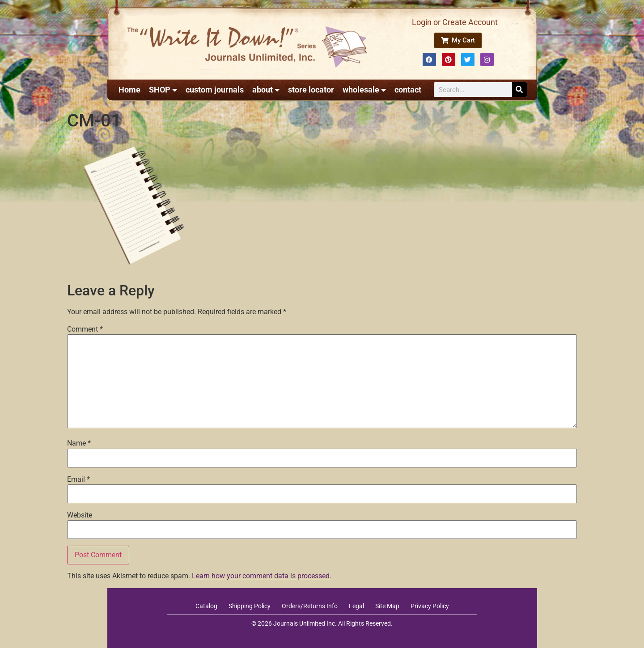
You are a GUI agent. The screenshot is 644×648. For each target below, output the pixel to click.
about (266, 90)
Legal (356, 606)
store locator (311, 90)
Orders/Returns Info (310, 606)
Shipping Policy (250, 606)
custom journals (215, 90)
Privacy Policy (430, 606)
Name (79, 443)
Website (80, 515)
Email (78, 480)
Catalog (206, 606)
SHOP (163, 90)
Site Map (387, 606)
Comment (85, 329)
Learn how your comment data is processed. (262, 576)
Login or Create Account (455, 22)
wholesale (364, 90)
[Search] (519, 90)
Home (129, 90)
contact (408, 90)
